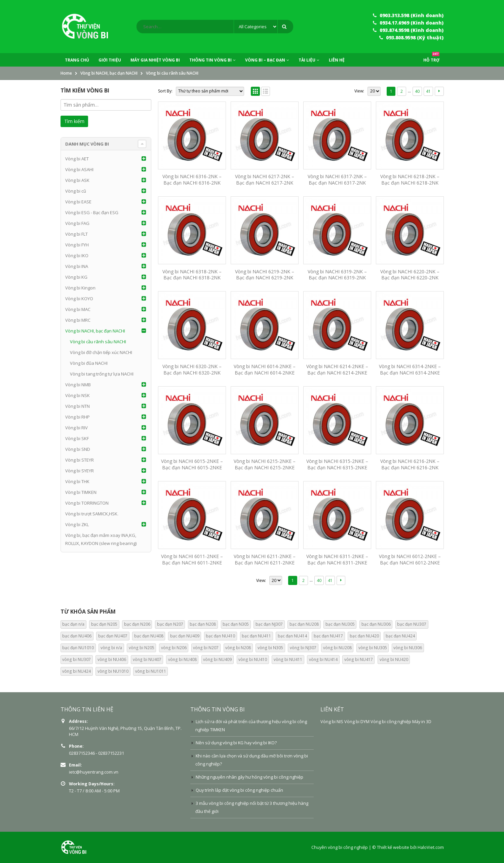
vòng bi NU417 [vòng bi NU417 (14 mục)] (359, 659)
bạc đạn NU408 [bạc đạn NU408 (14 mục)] (149, 636)
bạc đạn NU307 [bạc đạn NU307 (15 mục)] (412, 624)
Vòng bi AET (77, 159)
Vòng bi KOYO (79, 299)
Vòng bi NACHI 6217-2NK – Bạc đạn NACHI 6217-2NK (265, 180)
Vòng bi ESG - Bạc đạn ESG (92, 212)
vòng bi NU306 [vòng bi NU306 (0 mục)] (408, 648)
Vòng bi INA (77, 266)
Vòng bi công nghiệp (391, 722)
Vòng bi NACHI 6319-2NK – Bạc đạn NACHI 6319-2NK (337, 275)
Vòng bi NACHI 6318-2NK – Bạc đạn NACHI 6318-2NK (192, 275)
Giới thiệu (110, 60)
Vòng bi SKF (77, 438)
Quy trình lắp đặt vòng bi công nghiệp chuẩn (239, 790)
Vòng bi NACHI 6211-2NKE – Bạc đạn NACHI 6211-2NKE (265, 559)
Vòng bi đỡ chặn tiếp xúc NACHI (101, 352)
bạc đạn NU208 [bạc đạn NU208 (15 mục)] (304, 624)
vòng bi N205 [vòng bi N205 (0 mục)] (142, 648)
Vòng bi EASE (78, 202)
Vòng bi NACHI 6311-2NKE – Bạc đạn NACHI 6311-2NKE (337, 559)
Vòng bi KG (76, 277)
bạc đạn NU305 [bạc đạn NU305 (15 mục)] (340, 624)
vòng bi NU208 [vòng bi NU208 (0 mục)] (337, 648)
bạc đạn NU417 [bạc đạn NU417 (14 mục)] (328, 636)
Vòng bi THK (77, 481)
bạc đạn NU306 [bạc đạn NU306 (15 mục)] (376, 624)
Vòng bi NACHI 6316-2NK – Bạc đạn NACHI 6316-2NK (192, 180)
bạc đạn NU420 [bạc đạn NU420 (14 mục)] (364, 636)
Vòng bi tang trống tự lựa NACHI (102, 374)
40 (417, 91)
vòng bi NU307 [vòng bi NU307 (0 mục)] (76, 659)
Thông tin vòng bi (210, 60)
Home (66, 73)
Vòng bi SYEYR (80, 471)
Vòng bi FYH (77, 245)
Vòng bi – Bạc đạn (265, 60)
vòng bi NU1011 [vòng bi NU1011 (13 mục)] (151, 671)
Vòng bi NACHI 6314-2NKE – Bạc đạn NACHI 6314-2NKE (410, 369)
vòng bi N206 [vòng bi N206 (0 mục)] (174, 648)
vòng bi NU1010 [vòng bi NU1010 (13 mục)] (113, 671)
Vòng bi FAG (77, 223)
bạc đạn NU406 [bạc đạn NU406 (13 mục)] (77, 636)
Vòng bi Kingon (80, 288)
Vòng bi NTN (77, 406)
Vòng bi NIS (332, 722)
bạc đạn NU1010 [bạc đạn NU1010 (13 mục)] (78, 648)
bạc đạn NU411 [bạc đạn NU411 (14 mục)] (256, 636)
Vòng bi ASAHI (79, 169)
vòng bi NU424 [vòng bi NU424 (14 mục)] (76, 671)
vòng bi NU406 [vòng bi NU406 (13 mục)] (112, 659)
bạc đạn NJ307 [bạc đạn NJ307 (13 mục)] (269, 624)
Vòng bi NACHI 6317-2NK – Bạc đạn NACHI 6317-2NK (337, 180)
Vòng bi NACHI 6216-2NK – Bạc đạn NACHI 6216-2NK (410, 464)
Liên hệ (337, 60)
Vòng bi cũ (76, 191)
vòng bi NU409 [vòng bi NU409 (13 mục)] (217, 659)
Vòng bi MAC (78, 309)
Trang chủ (77, 60)
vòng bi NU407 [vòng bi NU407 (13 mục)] (147, 659)
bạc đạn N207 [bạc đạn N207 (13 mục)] (170, 624)
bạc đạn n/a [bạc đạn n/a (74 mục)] (73, 624)
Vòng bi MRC (78, 320)
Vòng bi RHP (77, 417)
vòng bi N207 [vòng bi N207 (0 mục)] (206, 648)
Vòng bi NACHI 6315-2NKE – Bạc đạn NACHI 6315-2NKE (337, 464)
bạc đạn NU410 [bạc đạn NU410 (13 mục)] (220, 636)
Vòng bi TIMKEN (81, 492)
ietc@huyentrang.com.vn (94, 772)
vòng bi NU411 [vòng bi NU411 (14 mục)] (288, 659)
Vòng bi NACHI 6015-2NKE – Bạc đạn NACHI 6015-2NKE (192, 464)
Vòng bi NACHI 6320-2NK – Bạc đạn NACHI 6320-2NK (192, 369)
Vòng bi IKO (77, 256)
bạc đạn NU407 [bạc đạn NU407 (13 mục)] (113, 636)
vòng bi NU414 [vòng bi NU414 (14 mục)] (323, 659)
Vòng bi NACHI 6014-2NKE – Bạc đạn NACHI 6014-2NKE (265, 369)
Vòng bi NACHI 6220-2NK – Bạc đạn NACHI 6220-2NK (410, 275)
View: (359, 91)
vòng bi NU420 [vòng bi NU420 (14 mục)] (394, 659)
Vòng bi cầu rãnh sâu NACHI (98, 342)
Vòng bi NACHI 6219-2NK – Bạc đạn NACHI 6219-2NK (265, 275)
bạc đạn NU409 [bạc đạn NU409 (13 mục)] (185, 636)
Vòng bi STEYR (80, 460)
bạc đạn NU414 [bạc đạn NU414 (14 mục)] (292, 636)
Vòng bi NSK (77, 395)
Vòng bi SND (78, 449)
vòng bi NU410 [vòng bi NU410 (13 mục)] (253, 659)
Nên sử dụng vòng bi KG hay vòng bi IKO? (236, 743)
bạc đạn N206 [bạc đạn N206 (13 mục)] (137, 624)
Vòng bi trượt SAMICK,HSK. (92, 514)
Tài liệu (307, 60)
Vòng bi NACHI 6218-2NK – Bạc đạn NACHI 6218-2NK (410, 180)
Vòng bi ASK (77, 180)
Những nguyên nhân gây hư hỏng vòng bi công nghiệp (249, 777)
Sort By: (165, 91)
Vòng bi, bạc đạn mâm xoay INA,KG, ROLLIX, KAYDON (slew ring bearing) (101, 539)
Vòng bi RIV (76, 428)
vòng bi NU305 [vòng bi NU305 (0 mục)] (373, 648)
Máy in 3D (422, 722)
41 (428, 91)
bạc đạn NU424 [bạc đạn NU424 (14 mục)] (400, 636)
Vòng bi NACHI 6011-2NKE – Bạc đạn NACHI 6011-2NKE (192, 559)
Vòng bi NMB (78, 385)
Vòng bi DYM (357, 722)
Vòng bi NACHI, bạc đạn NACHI (109, 73)
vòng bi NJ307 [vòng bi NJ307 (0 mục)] (303, 648)
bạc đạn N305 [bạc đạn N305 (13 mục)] (236, 624)
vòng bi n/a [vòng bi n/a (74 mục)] (111, 648)
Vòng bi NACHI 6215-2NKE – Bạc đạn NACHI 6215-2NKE (265, 464)
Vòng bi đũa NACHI (89, 363)
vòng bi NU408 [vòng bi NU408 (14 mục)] (182, 659)
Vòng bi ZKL (77, 524)
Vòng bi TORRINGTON (87, 503)
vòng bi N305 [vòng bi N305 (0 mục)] (270, 648)
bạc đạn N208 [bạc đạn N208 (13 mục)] (203, 624)
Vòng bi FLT (76, 234)
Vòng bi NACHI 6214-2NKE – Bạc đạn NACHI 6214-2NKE (337, 369)
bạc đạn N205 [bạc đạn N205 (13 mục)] (104, 624)
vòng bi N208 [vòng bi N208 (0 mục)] (238, 648)
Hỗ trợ (431, 58)
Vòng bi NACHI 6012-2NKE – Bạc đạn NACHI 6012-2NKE (410, 559)
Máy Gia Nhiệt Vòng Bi (155, 60)
